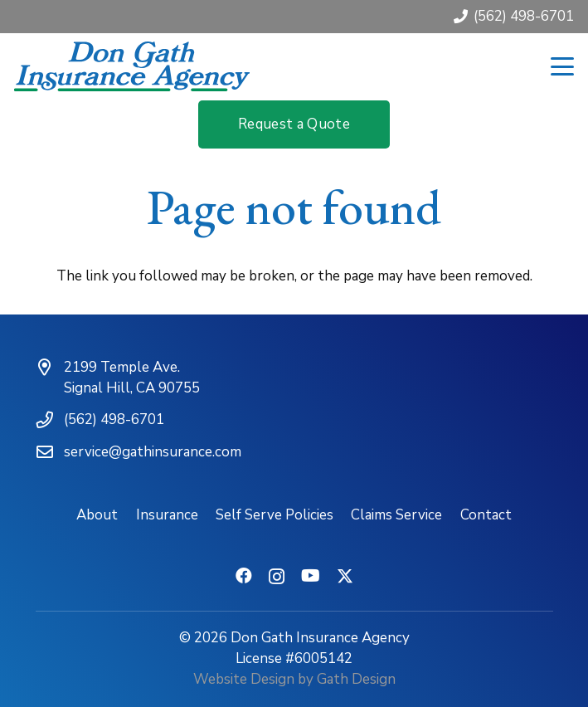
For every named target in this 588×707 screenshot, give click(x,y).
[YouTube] (311, 576)
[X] (345, 576)
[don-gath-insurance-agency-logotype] (132, 66)
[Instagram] (277, 577)
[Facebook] (244, 576)
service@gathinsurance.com (153, 452)
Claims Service (396, 515)
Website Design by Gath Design (294, 679)
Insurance (167, 515)
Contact (486, 515)
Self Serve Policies (275, 515)
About (97, 515)
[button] (562, 66)
